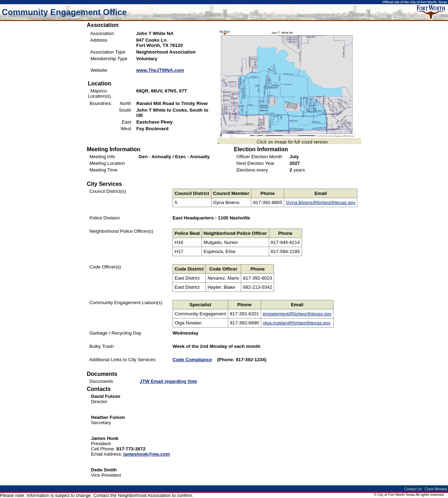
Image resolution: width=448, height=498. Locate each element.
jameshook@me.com (147, 454)
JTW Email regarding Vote (168, 381)
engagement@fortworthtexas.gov (297, 314)
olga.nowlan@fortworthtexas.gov (297, 323)
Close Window (436, 489)
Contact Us (413, 489)
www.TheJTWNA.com (160, 70)
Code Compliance (192, 360)
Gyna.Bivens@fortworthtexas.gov (321, 202)
